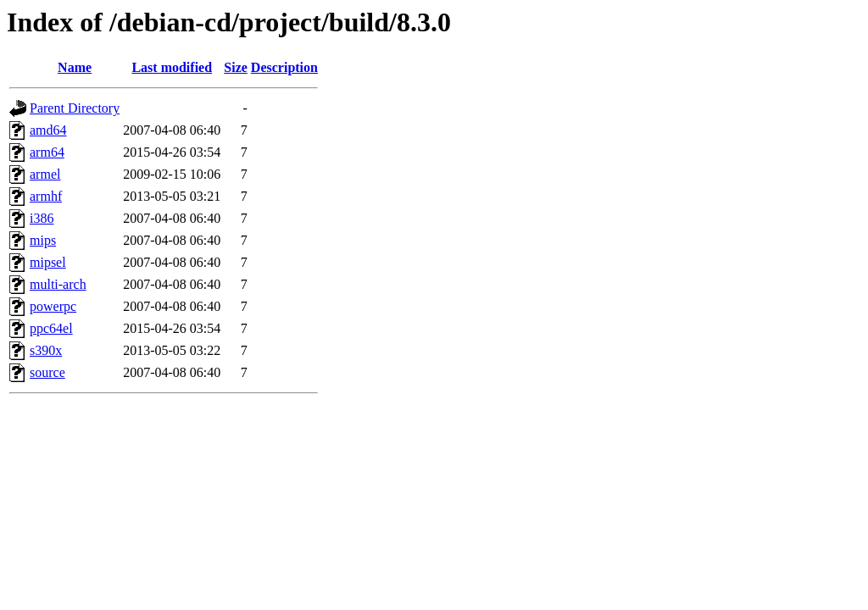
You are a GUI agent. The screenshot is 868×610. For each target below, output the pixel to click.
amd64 (48, 130)
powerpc (53, 306)
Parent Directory (75, 108)
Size (236, 67)
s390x (46, 350)
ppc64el (51, 328)
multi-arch (58, 284)
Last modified (172, 67)
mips (43, 240)
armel (45, 174)
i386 (42, 218)
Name (75, 67)
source (47, 372)
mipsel (48, 262)
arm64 (47, 152)
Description (284, 67)
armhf (46, 196)
